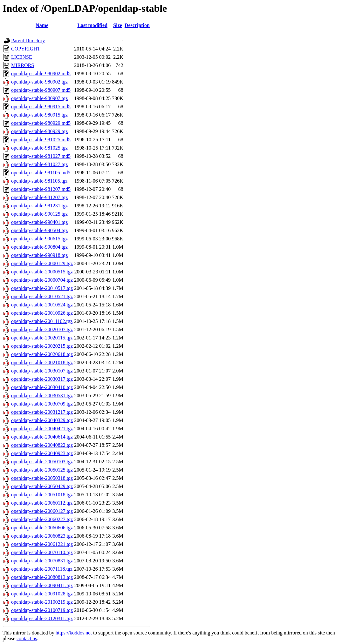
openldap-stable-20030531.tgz (42, 396)
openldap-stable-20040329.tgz (42, 420)
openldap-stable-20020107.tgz (42, 329)
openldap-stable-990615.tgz (39, 239)
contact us (27, 638)
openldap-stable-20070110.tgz (42, 552)
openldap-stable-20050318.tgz (42, 478)
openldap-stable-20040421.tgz (42, 429)
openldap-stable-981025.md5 (41, 140)
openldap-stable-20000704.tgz (42, 280)
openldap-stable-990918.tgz (39, 255)
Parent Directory (28, 40)
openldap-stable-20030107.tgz (42, 371)
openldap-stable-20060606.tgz (42, 528)
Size (118, 25)
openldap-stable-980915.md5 (41, 107)
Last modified (92, 25)
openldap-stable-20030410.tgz (42, 387)
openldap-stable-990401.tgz (39, 222)
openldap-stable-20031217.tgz (42, 412)
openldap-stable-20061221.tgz (42, 544)
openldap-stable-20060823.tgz (42, 536)
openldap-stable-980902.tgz (39, 82)
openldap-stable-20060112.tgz (42, 503)
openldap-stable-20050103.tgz (42, 462)
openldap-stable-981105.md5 (41, 173)
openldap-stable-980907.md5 (41, 90)
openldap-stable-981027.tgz (39, 164)
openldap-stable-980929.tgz (39, 131)
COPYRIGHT (26, 49)
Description (137, 25)
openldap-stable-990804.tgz (39, 247)
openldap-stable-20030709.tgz (42, 404)
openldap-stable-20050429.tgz (42, 486)
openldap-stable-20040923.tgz (42, 453)
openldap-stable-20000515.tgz (42, 272)
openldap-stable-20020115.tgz (42, 338)
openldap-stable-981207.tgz (39, 197)
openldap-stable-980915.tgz (39, 115)
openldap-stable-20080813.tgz (42, 577)
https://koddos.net (74, 633)
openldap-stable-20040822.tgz (42, 445)
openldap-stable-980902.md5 (41, 74)
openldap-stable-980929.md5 (41, 123)
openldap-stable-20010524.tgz (42, 305)
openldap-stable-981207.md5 (41, 189)
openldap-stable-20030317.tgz (42, 379)
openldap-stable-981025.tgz (39, 148)
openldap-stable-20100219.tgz (42, 602)
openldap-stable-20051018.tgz (42, 495)
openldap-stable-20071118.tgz (42, 569)
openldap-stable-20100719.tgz (42, 610)
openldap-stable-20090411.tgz (42, 585)
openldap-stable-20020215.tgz (42, 346)
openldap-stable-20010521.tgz (42, 296)
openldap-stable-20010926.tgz (42, 313)
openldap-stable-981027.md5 (41, 156)
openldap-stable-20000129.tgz (42, 263)
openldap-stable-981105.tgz (39, 181)
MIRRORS (23, 65)
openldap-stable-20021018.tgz (42, 362)
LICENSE (22, 57)
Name (42, 25)
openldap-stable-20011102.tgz (42, 321)
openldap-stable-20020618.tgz (42, 354)
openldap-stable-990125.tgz (39, 214)
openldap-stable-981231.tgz (39, 206)
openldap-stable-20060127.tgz (42, 511)
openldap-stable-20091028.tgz (42, 594)
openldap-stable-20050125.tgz (42, 470)
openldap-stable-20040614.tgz (42, 437)
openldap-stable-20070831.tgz (42, 561)
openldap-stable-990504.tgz (39, 230)
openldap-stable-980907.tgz (39, 98)
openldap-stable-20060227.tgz (42, 519)
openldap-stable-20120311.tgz (42, 618)
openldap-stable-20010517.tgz (42, 288)
